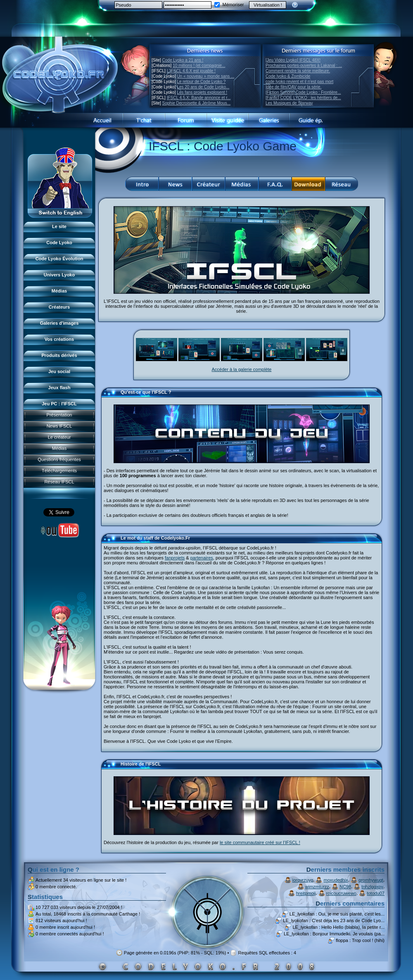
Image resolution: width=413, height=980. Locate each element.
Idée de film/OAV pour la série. (293, 87)
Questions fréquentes (59, 459)
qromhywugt (371, 880)
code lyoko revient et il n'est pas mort (299, 82)
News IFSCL (59, 426)
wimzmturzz (317, 887)
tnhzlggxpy (372, 887)
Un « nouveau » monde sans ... (205, 76)
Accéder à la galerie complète (242, 369)
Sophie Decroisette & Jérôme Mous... (197, 103)
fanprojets (175, 558)
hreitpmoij (306, 893)
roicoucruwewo (341, 893)
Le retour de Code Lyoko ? (201, 82)
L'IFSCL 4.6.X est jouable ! (191, 71)
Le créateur (59, 437)
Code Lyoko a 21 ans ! (183, 60)
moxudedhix (336, 880)
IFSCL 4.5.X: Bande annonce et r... (199, 98)
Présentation (59, 415)
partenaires (202, 558)
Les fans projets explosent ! (202, 92)
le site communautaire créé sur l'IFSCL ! (260, 842)
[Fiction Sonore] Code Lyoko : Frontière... (303, 92)
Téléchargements (59, 471)
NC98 (345, 887)
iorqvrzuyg (303, 880)
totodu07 (376, 893)
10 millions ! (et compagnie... (199, 65)
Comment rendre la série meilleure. (298, 71)
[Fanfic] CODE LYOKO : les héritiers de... (303, 98)
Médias (59, 448)
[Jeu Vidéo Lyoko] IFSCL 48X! (293, 60)
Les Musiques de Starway (289, 103)
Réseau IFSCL (59, 482)
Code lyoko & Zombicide (288, 76)
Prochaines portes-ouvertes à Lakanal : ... (304, 65)
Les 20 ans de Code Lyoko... (203, 87)
